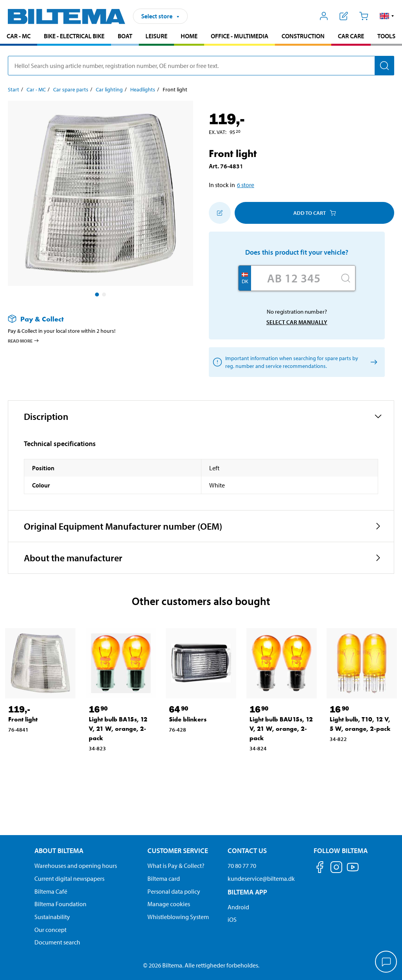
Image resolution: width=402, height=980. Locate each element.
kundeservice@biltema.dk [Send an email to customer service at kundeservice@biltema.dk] (261, 878)
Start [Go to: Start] (13, 89)
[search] (201, 66)
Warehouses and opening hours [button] (76, 866)
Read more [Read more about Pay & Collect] (24, 341)
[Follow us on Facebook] (320, 868)
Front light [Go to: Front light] (23, 719)
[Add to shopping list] (220, 213)
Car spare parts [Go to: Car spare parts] (71, 89)
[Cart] (363, 16)
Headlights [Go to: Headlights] (143, 89)
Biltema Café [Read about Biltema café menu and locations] (51, 891)
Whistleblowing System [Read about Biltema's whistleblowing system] (178, 917)
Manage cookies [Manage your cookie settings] (169, 904)
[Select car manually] (372, 362)
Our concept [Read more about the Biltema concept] (50, 930)
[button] (387, 16)
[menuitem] (19, 37)
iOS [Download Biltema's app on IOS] (232, 919)
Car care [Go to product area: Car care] (351, 36)
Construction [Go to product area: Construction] (303, 36)
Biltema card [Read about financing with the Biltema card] (164, 878)
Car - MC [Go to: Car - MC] (36, 89)
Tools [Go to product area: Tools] (386, 36)
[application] (386, 962)
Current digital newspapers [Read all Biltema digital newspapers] (69, 878)
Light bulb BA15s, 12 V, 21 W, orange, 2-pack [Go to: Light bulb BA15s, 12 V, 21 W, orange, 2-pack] (118, 729)
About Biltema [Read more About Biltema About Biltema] (59, 851)
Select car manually (297, 322)
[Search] (384, 66)
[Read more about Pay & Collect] (93, 319)
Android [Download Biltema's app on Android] (238, 907)
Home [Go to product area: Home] (189, 36)
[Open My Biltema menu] (324, 16)
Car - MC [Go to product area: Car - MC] (19, 36)
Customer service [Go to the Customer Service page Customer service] (178, 851)
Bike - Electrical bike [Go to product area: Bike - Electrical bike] (74, 36)
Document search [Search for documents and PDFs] (57, 942)
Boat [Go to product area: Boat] (125, 36)
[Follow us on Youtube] (353, 871)
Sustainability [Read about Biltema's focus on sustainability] (52, 917)
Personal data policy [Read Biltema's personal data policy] (174, 891)
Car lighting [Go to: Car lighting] (109, 89)
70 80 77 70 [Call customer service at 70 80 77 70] (242, 866)
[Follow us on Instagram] (336, 868)
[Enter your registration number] (294, 278)
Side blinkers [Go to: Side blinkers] (188, 719)
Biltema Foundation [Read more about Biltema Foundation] (60, 904)
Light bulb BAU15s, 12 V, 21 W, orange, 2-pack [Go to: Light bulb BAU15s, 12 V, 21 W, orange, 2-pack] (281, 729)
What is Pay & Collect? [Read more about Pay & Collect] (176, 866)
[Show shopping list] (344, 16)
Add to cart (315, 213)
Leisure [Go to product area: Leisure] (156, 36)
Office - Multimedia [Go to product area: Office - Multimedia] (240, 36)
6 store (246, 185)
